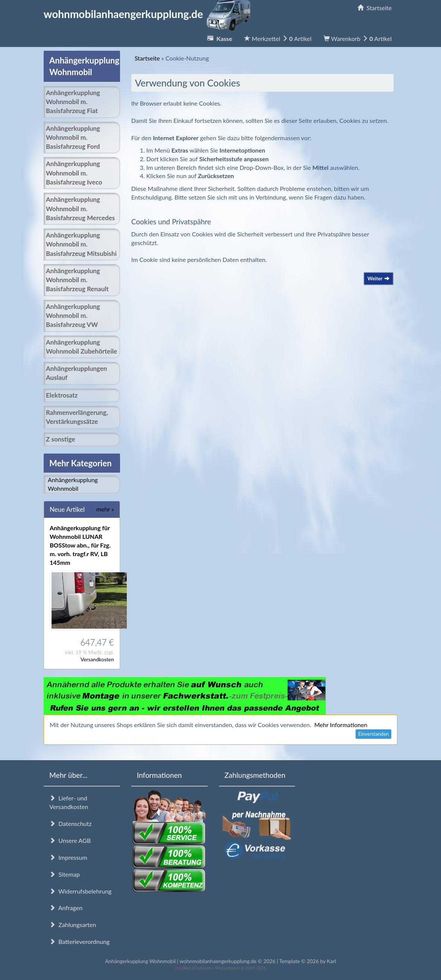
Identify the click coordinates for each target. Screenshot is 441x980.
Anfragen (66, 908)
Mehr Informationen (341, 725)
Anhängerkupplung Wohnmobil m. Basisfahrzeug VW (73, 316)
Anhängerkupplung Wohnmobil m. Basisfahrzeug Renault (77, 280)
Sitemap (65, 874)
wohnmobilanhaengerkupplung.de (149, 14)
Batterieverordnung (79, 941)
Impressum (68, 857)
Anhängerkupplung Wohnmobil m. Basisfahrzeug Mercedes (80, 209)
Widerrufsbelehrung (80, 891)
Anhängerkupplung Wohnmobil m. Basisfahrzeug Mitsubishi (81, 244)
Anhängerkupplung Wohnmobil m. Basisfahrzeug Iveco (74, 173)
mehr (105, 509)
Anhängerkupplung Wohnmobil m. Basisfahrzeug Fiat (73, 102)
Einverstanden (373, 734)
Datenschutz (70, 823)
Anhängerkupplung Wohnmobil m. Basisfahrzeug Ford (73, 138)
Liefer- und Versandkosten (69, 802)
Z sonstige (61, 439)
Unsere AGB (70, 840)
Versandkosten (97, 659)
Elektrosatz (62, 395)
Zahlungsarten (73, 925)
